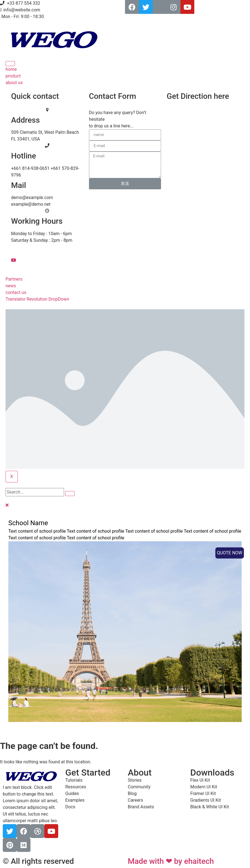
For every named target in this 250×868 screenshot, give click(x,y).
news (11, 286)
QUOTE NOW (230, 553)
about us (14, 83)
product (13, 76)
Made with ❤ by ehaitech (171, 861)
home (11, 69)
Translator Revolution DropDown (37, 299)
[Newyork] (208, 127)
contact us (16, 292)
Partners (14, 279)
